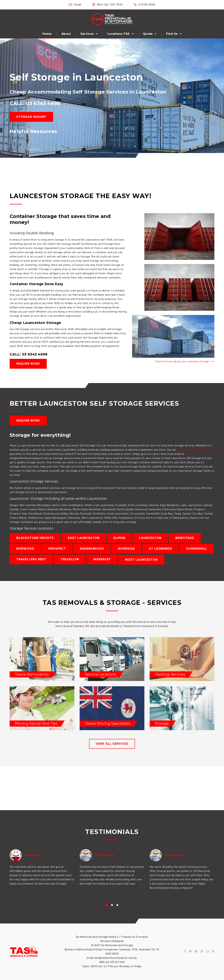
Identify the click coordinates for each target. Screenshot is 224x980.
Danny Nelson (175, 855)
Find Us (172, 34)
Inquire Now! (28, 364)
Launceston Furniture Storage (195, 450)
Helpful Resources (33, 131)
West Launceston (141, 560)
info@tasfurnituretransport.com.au (116, 958)
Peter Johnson (105, 855)
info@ (78, 5)
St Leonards (160, 549)
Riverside (126, 549)
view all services (112, 744)
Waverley (102, 559)
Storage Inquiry (31, 117)
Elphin (119, 538)
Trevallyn (70, 559)
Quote (148, 34)
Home (47, 34)
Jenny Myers (34, 855)
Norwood (25, 549)
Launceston (150, 538)
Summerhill (197, 549)
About (66, 34)
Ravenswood (92, 549)
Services (87, 34)
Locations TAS (118, 34)
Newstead (185, 538)
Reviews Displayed (112, 941)
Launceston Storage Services (34, 482)
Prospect (57, 549)
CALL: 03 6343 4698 (35, 103)
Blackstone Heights (35, 538)
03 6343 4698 (147, 5)
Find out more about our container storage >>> (185, 362)
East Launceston (84, 538)
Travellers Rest (31, 559)
